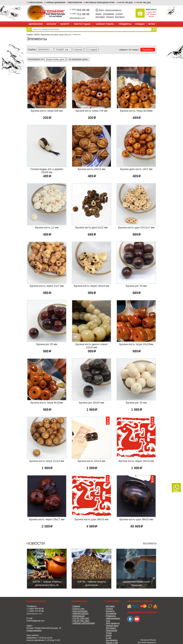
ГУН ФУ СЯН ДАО (125, 3)
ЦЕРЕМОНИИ (36, 24)
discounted (92, 50)
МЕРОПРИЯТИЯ (75, 3)
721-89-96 (80, 14)
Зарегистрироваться (113, 10)
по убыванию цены (78, 59)
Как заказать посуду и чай (112, 641)
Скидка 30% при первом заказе (151, 14)
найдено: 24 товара (129, 50)
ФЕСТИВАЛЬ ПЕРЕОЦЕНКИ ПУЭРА (100, 3)
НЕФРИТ (65, 24)
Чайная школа (36, 3)
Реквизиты (111, 616)
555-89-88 (80, 10)
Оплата (110, 17)
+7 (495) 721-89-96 (35, 611)
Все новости (150, 543)
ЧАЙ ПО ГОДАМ (82, 24)
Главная (30, 34)
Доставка (100, 17)
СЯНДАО (140, 24)
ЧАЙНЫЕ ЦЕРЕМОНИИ (56, 3)
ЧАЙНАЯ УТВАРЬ (105, 24)
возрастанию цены (55, 59)
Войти (101, 10)
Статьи (119, 14)
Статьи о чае (78, 609)
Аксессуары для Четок (49, 34)
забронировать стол (77, 18)
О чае (109, 638)
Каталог (52, 24)
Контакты (120, 17)
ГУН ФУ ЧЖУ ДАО (143, 3)
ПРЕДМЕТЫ (125, 24)
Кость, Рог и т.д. (65, 34)
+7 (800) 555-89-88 (35, 609)
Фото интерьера (80, 611)
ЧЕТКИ (151, 24)
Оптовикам (108, 14)
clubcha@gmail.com (36, 621)
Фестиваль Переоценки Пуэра (112, 630)
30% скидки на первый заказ (113, 624)
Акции (98, 14)
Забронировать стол (113, 620)
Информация (79, 616)
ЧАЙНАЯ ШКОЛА (80, 613)
